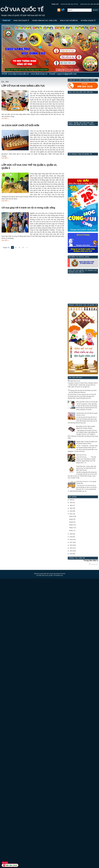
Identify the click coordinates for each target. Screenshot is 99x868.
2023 (71, 508)
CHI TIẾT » (5, 119)
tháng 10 (72, 516)
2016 (71, 545)
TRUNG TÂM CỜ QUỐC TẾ (21, 21)
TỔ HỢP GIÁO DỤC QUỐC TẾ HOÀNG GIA (49, 575)
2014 (71, 551)
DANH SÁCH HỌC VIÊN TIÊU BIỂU (90, 4)
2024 (71, 505)
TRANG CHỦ (55, 4)
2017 (71, 542)
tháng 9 (71, 519)
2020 (71, 534)
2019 (71, 537)
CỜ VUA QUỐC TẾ (22, 9)
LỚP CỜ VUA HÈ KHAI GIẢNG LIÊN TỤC (23, 86)
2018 (71, 540)
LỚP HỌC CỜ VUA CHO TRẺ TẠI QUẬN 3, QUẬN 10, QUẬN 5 (29, 167)
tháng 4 (71, 525)
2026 (71, 500)
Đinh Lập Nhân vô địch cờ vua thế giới (87, 402)
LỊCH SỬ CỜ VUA (81, 455)
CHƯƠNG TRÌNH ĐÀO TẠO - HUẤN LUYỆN (44, 21)
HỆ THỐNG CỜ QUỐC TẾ (88, 21)
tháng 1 (71, 530)
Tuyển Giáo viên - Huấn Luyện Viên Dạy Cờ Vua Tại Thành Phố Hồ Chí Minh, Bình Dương (86, 468)
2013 (71, 554)
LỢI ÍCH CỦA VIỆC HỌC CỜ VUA (69, 4)
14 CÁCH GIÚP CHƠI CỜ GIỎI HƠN (20, 125)
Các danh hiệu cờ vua (74, 381)
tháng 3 (71, 528)
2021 (71, 514)
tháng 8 (71, 522)
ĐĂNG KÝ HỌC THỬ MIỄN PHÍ (69, 21)
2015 (71, 548)
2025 (71, 503)
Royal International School (57, 574)
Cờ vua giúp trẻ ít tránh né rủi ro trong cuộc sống (28, 208)
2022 (71, 511)
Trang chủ (95, 564)
